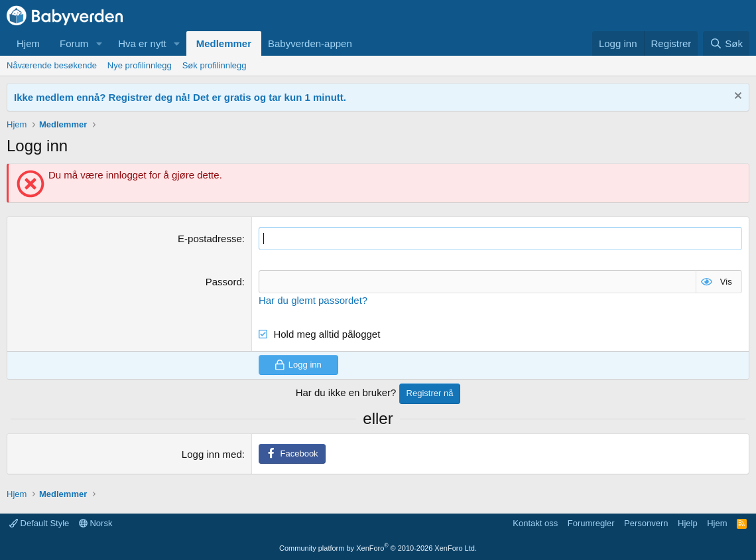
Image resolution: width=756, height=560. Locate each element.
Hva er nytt (142, 43)
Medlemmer (224, 43)
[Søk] (726, 43)
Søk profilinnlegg (215, 65)
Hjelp (688, 523)
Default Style (39, 523)
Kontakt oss (535, 523)
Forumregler (591, 523)
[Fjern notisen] (736, 97)
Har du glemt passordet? (313, 300)
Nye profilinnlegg (140, 65)
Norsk (96, 523)
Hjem (28, 43)
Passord (224, 282)
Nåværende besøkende (52, 65)
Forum (74, 43)
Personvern (646, 523)
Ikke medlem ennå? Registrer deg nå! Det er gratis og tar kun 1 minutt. (180, 97)
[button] (99, 43)
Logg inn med (212, 454)
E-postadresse (210, 239)
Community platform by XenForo (378, 548)
